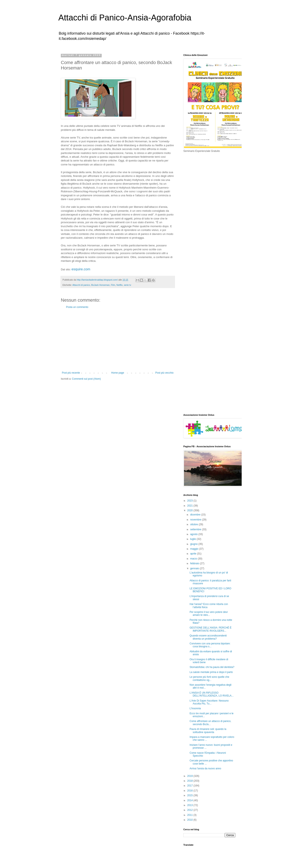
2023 (190, 501)
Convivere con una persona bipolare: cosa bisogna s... (210, 645)
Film (113, 285)
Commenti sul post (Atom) (86, 379)
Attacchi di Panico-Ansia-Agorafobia (125, 18)
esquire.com (81, 269)
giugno (194, 544)
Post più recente (71, 373)
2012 (190, 810)
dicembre (196, 515)
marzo (194, 559)
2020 (190, 510)
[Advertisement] (118, 340)
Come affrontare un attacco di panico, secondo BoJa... (210, 723)
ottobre (194, 524)
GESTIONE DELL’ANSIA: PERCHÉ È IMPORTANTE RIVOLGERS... (211, 629)
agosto (194, 534)
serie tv (128, 285)
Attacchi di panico (81, 285)
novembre (196, 520)
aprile (194, 554)
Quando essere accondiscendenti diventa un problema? (208, 637)
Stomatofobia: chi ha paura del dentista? (212, 667)
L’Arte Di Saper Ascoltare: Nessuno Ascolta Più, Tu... (209, 702)
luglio (193, 539)
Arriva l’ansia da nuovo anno (205, 768)
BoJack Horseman (100, 285)
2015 (190, 795)
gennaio (195, 568)
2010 (190, 820)
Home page (118, 373)
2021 (190, 506)
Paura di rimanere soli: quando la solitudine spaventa (208, 731)
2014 (190, 800)
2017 (190, 786)
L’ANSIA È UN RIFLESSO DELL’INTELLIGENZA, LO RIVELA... (212, 694)
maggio (195, 549)
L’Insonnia (195, 708)
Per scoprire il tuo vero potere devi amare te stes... (209, 614)
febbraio (195, 563)
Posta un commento (77, 307)
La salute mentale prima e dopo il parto (211, 672)
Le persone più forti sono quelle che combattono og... (209, 678)
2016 (190, 791)
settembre (196, 529)
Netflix (120, 285)
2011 (190, 815)
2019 (190, 776)
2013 (190, 805)
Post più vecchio (164, 373)
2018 (190, 781)
